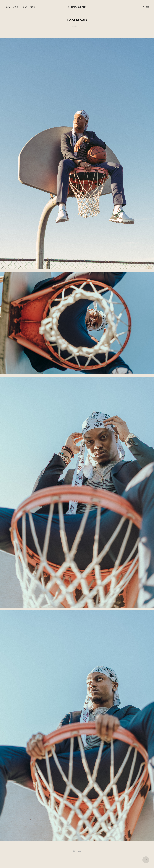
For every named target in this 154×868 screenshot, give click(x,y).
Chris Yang (77, 7)
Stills (25, 7)
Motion (16, 7)
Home (7, 7)
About (33, 7)
